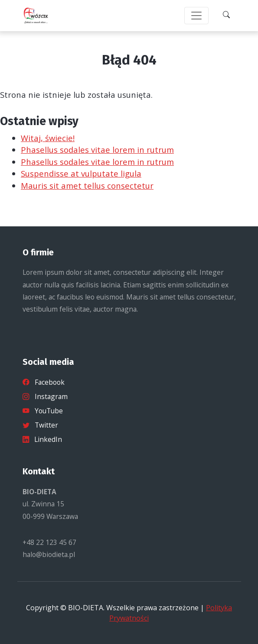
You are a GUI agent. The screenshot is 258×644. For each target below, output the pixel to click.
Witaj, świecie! (48, 138)
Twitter (40, 425)
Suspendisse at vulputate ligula (81, 173)
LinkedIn (42, 439)
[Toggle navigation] (196, 16)
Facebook (44, 382)
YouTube (43, 411)
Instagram (45, 396)
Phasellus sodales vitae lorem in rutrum (97, 150)
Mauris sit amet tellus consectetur (87, 185)
